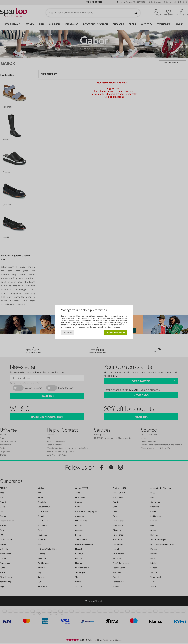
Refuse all (67, 332)
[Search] (135, 13)
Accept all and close (116, 332)
